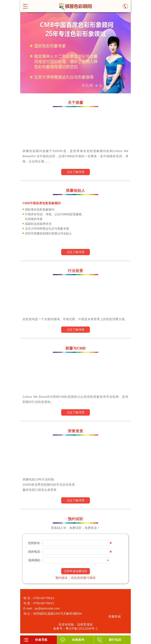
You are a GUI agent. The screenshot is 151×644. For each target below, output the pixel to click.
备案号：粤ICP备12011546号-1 (75, 628)
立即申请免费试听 (75, 571)
